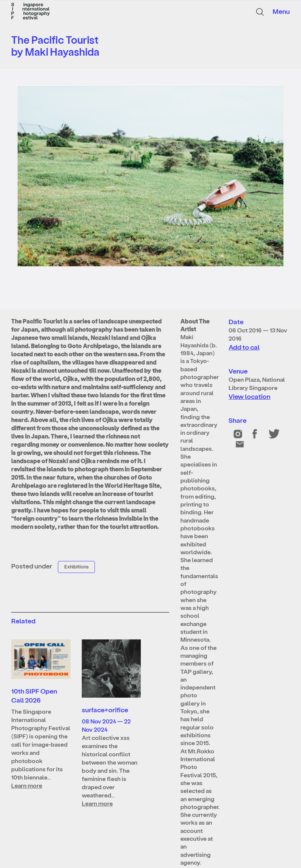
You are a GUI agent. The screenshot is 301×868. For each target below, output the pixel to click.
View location (249, 396)
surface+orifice (105, 709)
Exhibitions (76, 566)
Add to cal (244, 347)
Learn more (27, 785)
